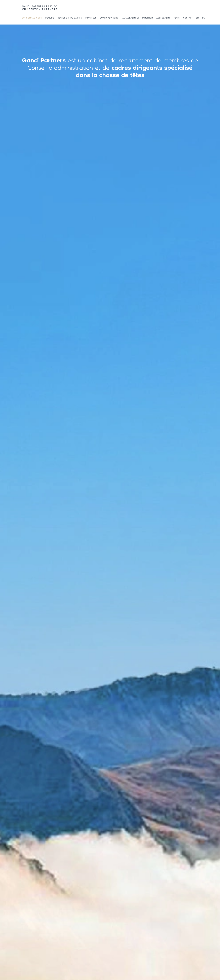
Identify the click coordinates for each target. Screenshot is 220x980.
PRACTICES (91, 18)
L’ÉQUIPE (50, 18)
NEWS (177, 18)
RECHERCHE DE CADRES (70, 18)
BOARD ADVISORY (109, 18)
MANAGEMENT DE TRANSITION (137, 18)
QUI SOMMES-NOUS (32, 18)
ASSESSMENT (163, 18)
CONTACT (188, 18)
